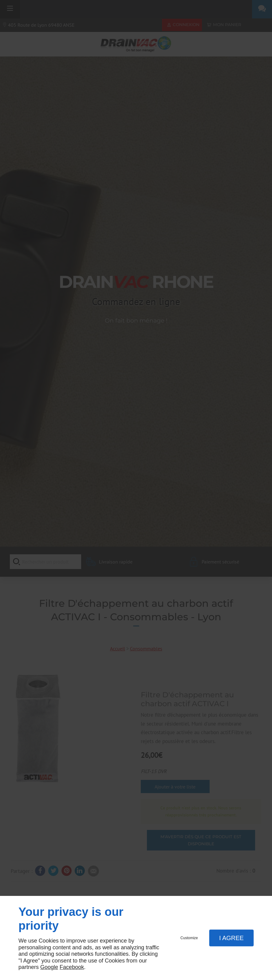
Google (49, 967)
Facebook (72, 967)
